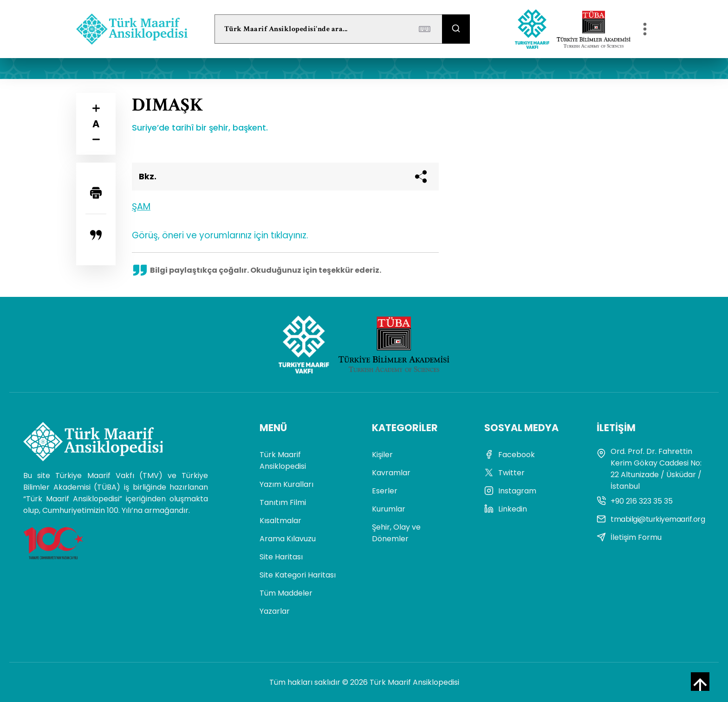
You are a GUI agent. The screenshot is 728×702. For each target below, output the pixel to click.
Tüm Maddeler (286, 593)
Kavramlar (391, 473)
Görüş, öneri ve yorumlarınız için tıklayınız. (220, 235)
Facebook (510, 455)
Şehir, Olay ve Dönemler (396, 533)
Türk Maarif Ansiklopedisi (283, 460)
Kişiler (382, 455)
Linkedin (506, 509)
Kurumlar (389, 509)
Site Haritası (281, 557)
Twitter (504, 473)
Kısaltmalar (280, 521)
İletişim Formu (629, 537)
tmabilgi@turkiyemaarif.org (651, 519)
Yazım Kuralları (286, 484)
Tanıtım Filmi (283, 502)
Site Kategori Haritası (298, 575)
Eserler (385, 491)
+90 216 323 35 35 (635, 501)
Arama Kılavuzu (288, 539)
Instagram (510, 491)
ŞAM (141, 207)
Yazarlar (275, 611)
